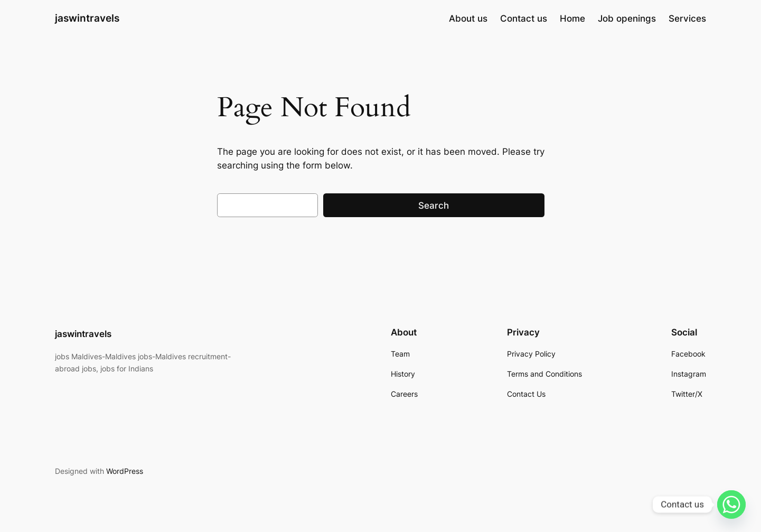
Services (687, 18)
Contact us (524, 18)
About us (468, 18)
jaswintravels (87, 18)
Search (434, 206)
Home (572, 18)
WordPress (125, 471)
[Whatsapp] (731, 505)
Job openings (627, 18)
